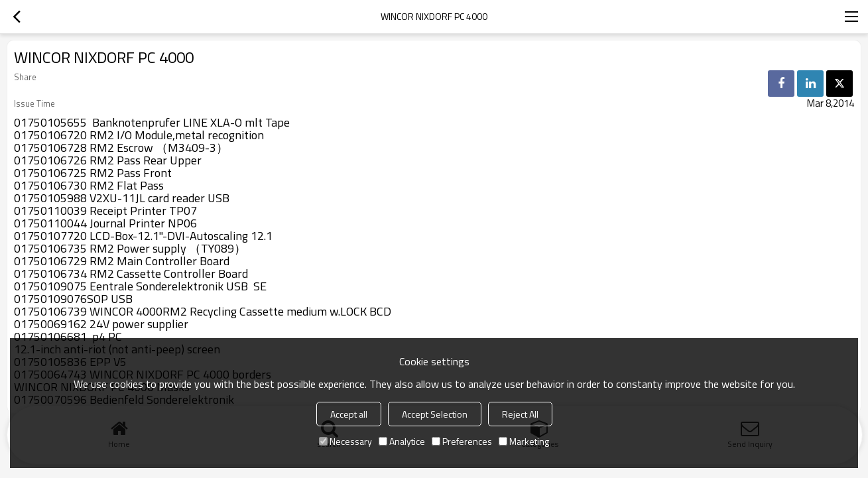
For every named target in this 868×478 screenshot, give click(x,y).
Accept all (349, 414)
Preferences (462, 441)
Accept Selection (435, 414)
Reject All (520, 414)
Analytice (402, 441)
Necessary (345, 441)
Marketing (524, 441)
